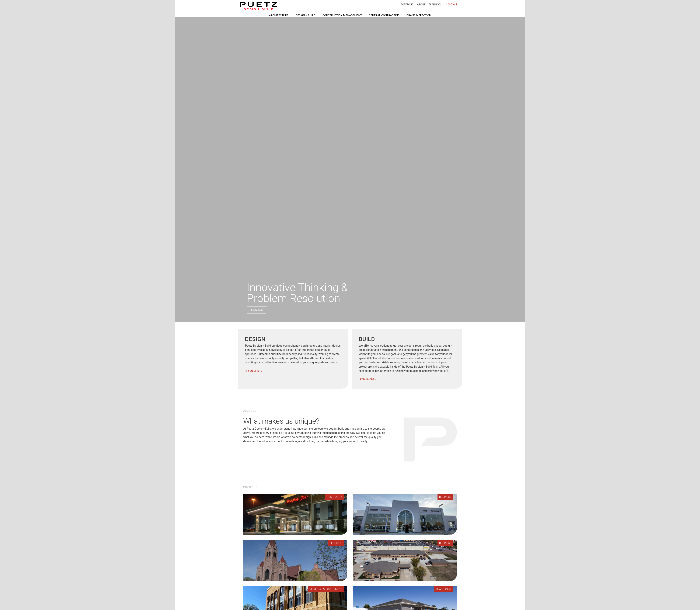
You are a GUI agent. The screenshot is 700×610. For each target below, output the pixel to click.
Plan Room (436, 5)
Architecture (279, 15)
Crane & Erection (419, 15)
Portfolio (407, 5)
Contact (452, 5)
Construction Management (342, 15)
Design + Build (305, 15)
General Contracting (384, 15)
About (421, 5)
